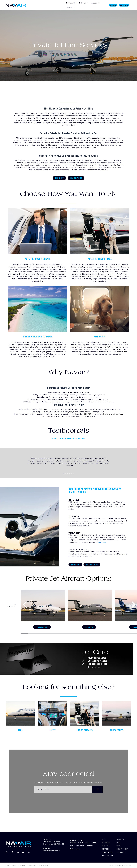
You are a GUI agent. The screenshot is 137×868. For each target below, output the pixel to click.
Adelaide (73, 843)
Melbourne (89, 846)
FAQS (20, 730)
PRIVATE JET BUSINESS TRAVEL (37, 259)
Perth (72, 849)
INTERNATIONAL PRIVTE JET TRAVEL (37, 336)
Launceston (80, 846)
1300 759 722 (89, 414)
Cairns (88, 843)
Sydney (78, 849)
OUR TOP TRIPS (117, 730)
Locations (95, 3)
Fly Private (84, 3)
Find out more (94, 667)
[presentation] (25, 604)
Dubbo (72, 846)
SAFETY (52, 730)
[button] (64, 474)
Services (71, 7)
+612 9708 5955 (58, 844)
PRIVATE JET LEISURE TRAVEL (100, 259)
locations (102, 542)
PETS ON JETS (100, 336)
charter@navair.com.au (112, 414)
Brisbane (81, 843)
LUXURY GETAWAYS (85, 730)
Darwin (94, 843)
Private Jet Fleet (72, 3)
